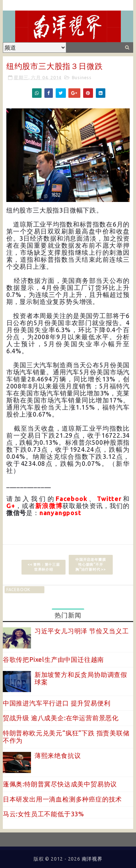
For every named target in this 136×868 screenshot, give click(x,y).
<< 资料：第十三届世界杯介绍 (44, 567)
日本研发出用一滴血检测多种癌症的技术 (62, 799)
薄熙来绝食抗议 (58, 755)
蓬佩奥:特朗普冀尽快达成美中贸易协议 (60, 784)
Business (82, 77)
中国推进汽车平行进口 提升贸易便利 (57, 703)
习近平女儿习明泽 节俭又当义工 (82, 631)
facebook (18, 590)
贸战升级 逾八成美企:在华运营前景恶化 (61, 718)
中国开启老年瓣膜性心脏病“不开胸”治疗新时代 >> (91, 565)
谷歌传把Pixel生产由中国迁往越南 (53, 659)
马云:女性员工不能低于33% (44, 814)
